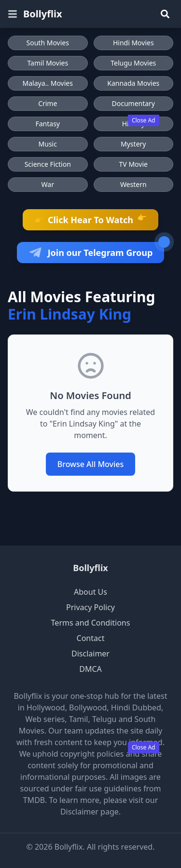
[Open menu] (13, 14)
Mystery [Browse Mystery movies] (133, 144)
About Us (90, 592)
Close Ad (144, 120)
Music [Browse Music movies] (48, 144)
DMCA (90, 669)
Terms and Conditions (91, 623)
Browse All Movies (91, 464)
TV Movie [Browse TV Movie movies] (133, 164)
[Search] (165, 14)
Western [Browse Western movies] (133, 184)
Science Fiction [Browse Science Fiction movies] (48, 164)
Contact (91, 638)
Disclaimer (90, 654)
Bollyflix (90, 568)
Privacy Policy (90, 607)
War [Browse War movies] (48, 184)
